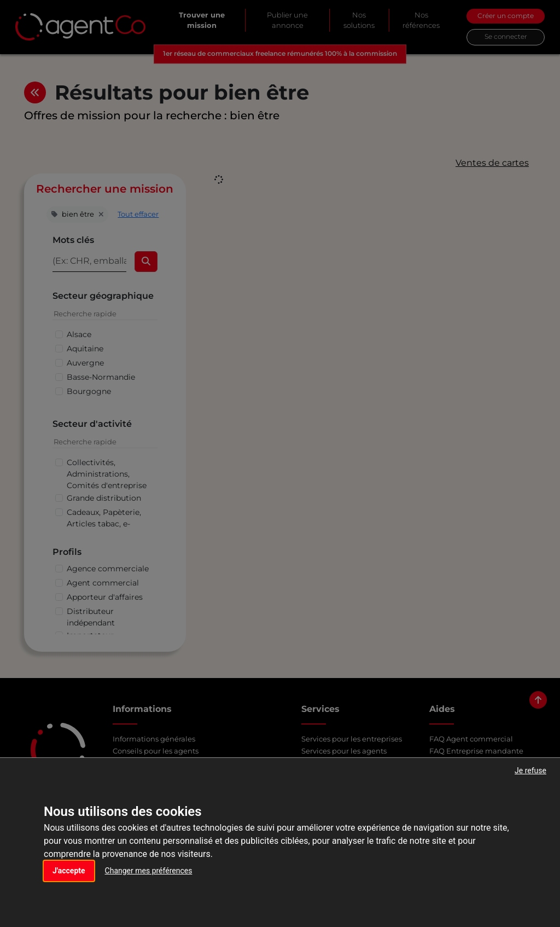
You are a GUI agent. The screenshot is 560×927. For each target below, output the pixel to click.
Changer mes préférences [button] (149, 871)
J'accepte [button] (69, 871)
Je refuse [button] (530, 770)
